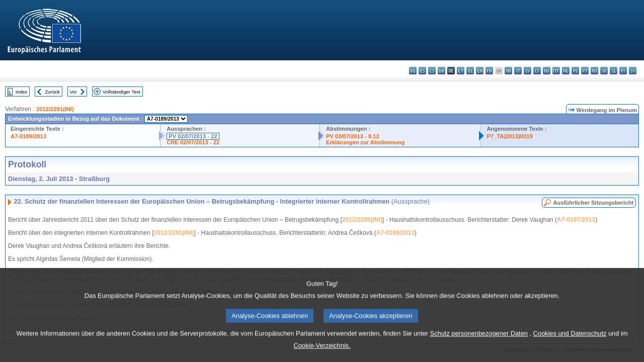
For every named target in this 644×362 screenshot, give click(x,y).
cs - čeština (432, 71)
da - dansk (441, 71)
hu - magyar (547, 71)
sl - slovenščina (614, 71)
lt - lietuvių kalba (537, 71)
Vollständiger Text (122, 92)
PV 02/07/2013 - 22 (193, 136)
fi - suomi (623, 71)
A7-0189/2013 (28, 136)
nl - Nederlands (566, 71)
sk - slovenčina (604, 71)
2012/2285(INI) (362, 220)
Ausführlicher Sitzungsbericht (593, 203)
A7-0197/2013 (576, 220)
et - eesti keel (461, 71)
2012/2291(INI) (55, 109)
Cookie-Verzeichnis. (322, 355)
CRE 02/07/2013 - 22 (193, 142)
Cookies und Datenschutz (570, 343)
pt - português (585, 71)
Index (21, 92)
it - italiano (518, 71)
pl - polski (575, 71)
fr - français (489, 71)
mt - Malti (556, 71)
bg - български (413, 71)
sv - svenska (633, 71)
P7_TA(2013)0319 (509, 136)
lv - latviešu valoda (528, 71)
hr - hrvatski (508, 71)
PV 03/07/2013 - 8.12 (353, 136)
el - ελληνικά (470, 71)
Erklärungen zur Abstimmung (365, 142)
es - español (422, 71)
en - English (480, 71)
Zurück (53, 92)
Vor (73, 92)
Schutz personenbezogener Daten (479, 343)
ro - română (594, 71)
